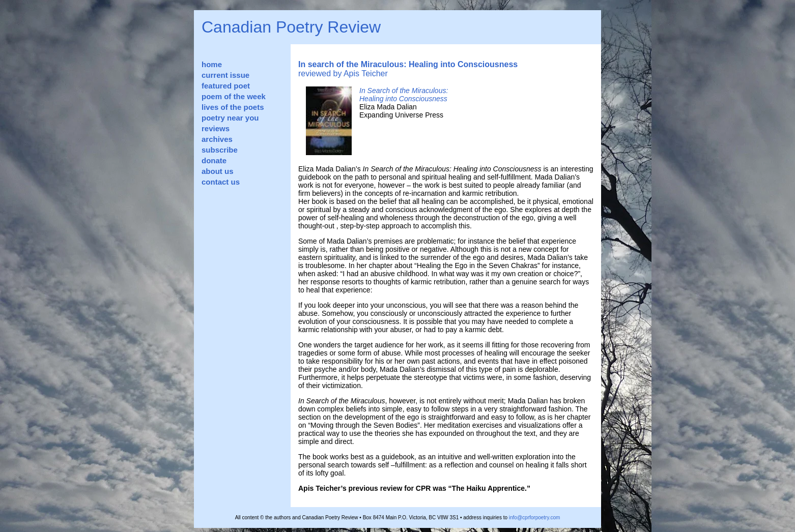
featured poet (226, 86)
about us (218, 171)
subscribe (220, 150)
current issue (225, 75)
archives (217, 139)
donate (214, 160)
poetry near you (230, 118)
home (212, 64)
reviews (216, 128)
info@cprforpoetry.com (535, 518)
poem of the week (234, 96)
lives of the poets (233, 107)
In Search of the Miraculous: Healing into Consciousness (404, 95)
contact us (221, 182)
